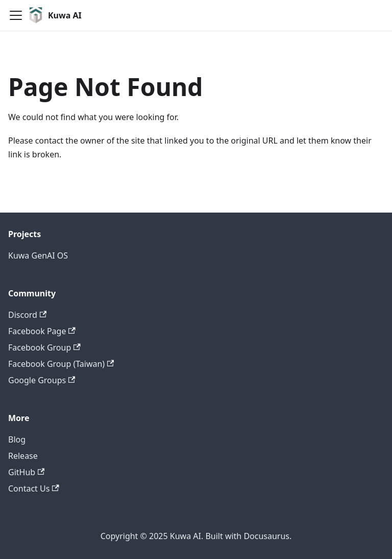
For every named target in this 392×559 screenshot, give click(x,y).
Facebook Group (44, 347)
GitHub (26, 472)
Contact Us (34, 488)
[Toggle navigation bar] (16, 15)
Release (23, 456)
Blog (17, 439)
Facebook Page (42, 331)
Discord (27, 315)
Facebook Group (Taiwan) (61, 364)
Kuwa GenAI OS (38, 255)
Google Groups (42, 380)
